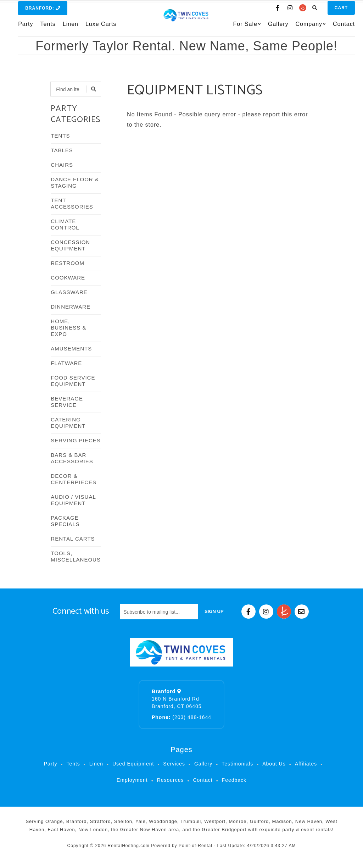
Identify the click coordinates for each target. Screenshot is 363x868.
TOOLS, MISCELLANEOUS (76, 556)
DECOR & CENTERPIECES (74, 479)
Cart (331, 11)
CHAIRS (62, 165)
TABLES (62, 150)
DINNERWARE (71, 307)
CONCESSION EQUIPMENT (70, 245)
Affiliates (306, 764)
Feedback (234, 780)
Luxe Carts (101, 27)
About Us (274, 764)
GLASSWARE (69, 292)
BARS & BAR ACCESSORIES (72, 458)
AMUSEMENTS (71, 349)
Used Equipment (133, 764)
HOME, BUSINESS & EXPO (68, 328)
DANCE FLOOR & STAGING (75, 183)
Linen (71, 27)
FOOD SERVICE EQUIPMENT (73, 381)
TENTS (60, 136)
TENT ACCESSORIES (72, 203)
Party (26, 27)
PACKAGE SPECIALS (65, 521)
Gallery (268, 27)
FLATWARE (66, 363)
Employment (132, 780)
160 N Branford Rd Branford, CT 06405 (177, 699)
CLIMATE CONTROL (65, 224)
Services (174, 764)
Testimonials (237, 764)
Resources (171, 780)
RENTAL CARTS (73, 539)
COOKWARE (68, 278)
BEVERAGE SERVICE (67, 402)
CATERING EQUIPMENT (68, 423)
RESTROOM (68, 263)
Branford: (43, 11)
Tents (48, 27)
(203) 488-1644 (181, 717)
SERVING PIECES (76, 440)
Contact (334, 27)
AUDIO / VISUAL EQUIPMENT (73, 500)
